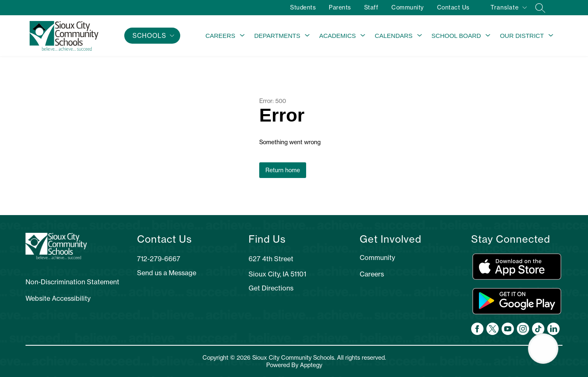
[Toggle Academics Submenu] (363, 36)
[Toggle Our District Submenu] (551, 36)
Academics (338, 36)
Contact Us (453, 7)
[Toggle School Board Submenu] (488, 36)
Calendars (394, 36)
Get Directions (271, 288)
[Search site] (540, 8)
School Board (456, 36)
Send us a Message (167, 273)
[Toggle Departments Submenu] (307, 36)
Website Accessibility (58, 298)
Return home (283, 170)
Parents (340, 7)
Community (408, 7)
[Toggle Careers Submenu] (242, 36)
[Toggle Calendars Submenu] (420, 36)
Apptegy (311, 365)
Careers (220, 36)
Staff (371, 7)
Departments (277, 36)
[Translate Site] (508, 9)
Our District (522, 36)
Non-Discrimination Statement (72, 282)
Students (303, 7)
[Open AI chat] (543, 349)
